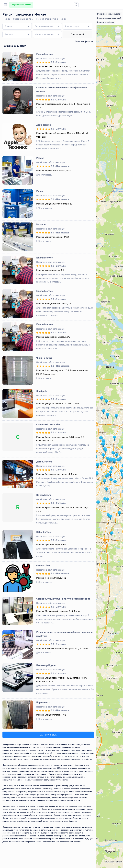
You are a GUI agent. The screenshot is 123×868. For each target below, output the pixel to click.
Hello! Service (43, 532)
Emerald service (44, 54)
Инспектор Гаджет (46, 665)
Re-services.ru (44, 495)
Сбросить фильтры (84, 41)
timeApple (42, 391)
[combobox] (17, 26)
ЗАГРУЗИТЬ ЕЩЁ (48, 735)
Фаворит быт (43, 565)
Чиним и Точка (44, 358)
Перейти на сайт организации (51, 58)
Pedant (40, 158)
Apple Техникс (44, 125)
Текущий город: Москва (21, 5)
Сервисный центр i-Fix (48, 424)
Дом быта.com (44, 462)
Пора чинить (43, 702)
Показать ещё (78, 34)
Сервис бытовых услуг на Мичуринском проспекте (63, 599)
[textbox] (8, 26)
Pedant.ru (41, 224)
